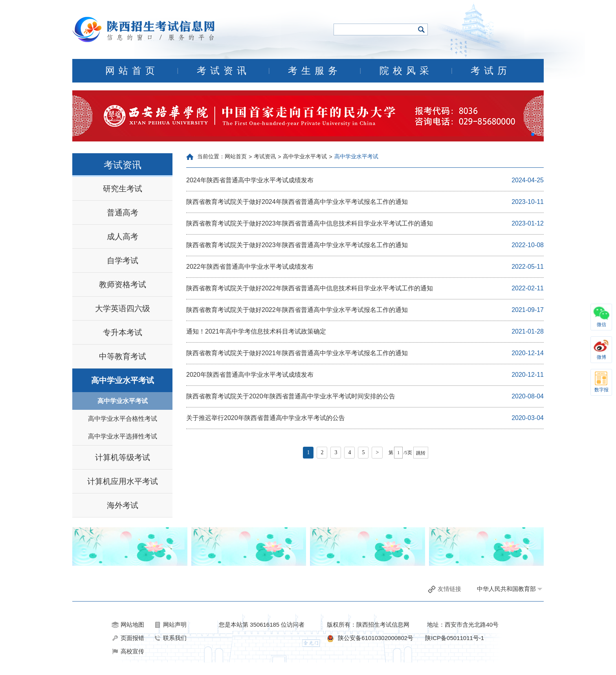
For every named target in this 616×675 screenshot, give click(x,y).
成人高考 (123, 237)
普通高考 (123, 213)
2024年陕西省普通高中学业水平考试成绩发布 (250, 180)
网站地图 (128, 625)
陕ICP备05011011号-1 (455, 638)
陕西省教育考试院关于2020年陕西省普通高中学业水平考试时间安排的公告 (291, 396)
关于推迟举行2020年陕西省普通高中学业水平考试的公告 (266, 418)
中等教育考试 (123, 356)
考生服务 (315, 71)
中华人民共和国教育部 (506, 589)
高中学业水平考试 (123, 380)
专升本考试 (123, 332)
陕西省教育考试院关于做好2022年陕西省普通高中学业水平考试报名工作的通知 (297, 310)
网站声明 (170, 625)
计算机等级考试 (123, 457)
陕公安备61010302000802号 (376, 638)
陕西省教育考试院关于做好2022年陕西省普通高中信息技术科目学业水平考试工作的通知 (310, 288)
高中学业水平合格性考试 (123, 419)
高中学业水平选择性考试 (123, 436)
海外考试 (123, 505)
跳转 (421, 453)
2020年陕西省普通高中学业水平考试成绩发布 (250, 375)
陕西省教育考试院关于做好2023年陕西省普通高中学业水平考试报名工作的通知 (297, 245)
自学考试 (123, 260)
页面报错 (128, 638)
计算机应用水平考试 (123, 481)
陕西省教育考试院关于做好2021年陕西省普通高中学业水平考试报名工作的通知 (297, 353)
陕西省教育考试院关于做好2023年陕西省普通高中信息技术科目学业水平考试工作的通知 (310, 223)
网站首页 (132, 71)
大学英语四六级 (123, 308)
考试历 (491, 71)
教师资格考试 (123, 284)
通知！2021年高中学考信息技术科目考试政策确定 (256, 331)
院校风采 (406, 71)
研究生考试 (123, 189)
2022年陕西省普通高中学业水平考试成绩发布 (250, 267)
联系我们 (170, 638)
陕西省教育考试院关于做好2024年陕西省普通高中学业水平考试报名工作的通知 (297, 202)
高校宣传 (128, 651)
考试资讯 (224, 71)
